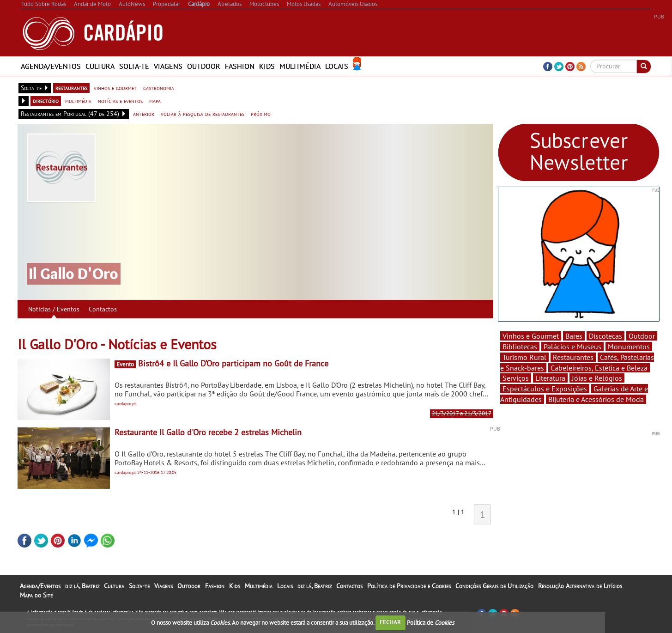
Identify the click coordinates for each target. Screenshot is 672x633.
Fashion (240, 66)
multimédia (78, 101)
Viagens (168, 66)
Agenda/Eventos (51, 66)
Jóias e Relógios (597, 378)
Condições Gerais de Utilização (494, 586)
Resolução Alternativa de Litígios (580, 586)
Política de (430, 622)
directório (46, 101)
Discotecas (605, 336)
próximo (261, 114)
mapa (155, 101)
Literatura (550, 378)
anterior (144, 114)
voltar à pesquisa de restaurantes (203, 114)
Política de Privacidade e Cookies (409, 586)
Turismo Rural (524, 357)
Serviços (516, 378)
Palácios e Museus (572, 347)
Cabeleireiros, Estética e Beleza (599, 368)
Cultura (100, 66)
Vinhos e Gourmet (531, 336)
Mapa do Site (36, 595)
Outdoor (204, 66)
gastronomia (159, 88)
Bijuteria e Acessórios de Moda (596, 399)
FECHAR (390, 622)
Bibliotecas (520, 347)
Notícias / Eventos (54, 309)
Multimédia (300, 66)
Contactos (103, 309)
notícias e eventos (120, 101)
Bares (574, 336)
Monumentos (629, 347)
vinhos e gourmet (115, 88)
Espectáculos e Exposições (545, 389)
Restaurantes (573, 357)
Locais (337, 66)
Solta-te (134, 66)
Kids (267, 66)
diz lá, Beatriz (82, 586)
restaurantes (71, 88)
